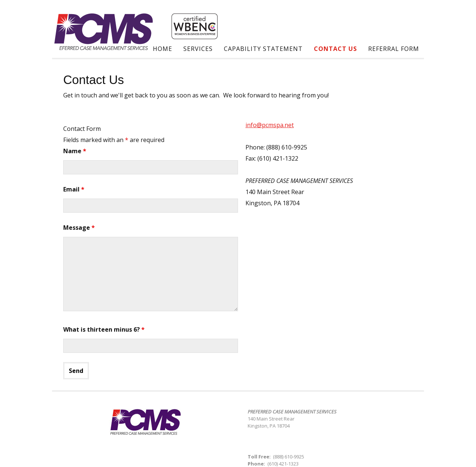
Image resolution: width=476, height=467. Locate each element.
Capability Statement (263, 49)
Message (79, 228)
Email (74, 189)
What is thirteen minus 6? (104, 329)
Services (198, 49)
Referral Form (394, 49)
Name (75, 151)
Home (163, 49)
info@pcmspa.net (270, 125)
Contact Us (335, 49)
